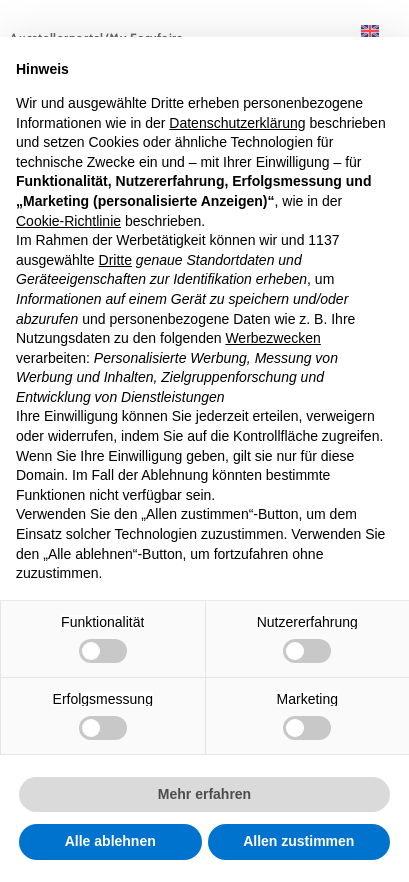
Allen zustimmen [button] (298, 841)
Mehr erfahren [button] (204, 794)
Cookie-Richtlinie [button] (68, 221)
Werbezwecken (272, 338)
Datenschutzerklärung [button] (237, 123)
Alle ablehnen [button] (110, 841)
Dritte (115, 260)
